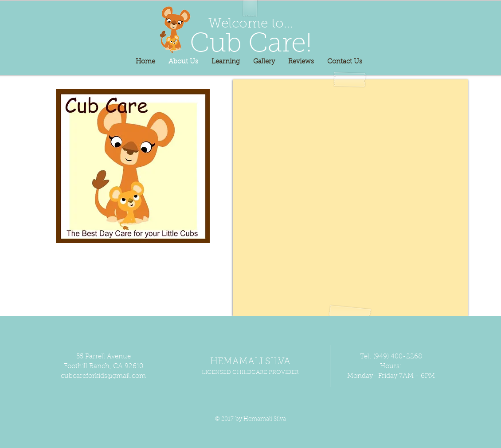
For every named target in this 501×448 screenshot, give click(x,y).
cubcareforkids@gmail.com (103, 376)
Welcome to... (251, 24)
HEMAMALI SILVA (250, 362)
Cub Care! (251, 45)
